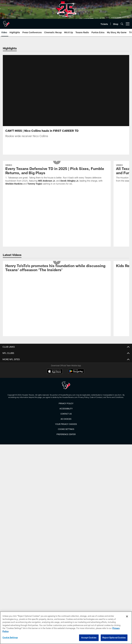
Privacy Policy (66, 407)
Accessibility (66, 412)
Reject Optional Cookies (114, 638)
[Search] (122, 24)
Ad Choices (66, 423)
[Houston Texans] (66, 390)
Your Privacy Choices (66, 428)
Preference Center (66, 438)
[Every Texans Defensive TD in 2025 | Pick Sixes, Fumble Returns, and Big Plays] (57, 179)
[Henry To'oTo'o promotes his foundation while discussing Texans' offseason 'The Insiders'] (57, 272)
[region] (66, 628)
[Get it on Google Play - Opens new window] (76, 377)
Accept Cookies (89, 638)
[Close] (127, 616)
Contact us (66, 417)
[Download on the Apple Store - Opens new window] (55, 375)
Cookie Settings (66, 433)
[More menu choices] (128, 24)
